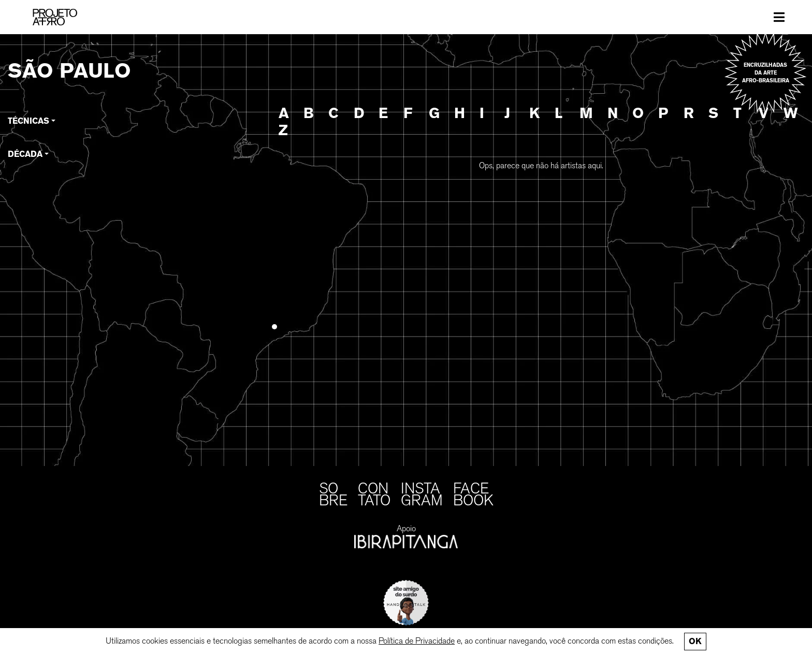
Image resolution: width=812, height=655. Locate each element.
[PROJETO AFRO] (55, 17)
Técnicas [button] (28, 121)
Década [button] (25, 154)
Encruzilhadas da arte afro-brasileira (766, 73)
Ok (695, 641)
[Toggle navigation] (779, 17)
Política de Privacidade (417, 641)
